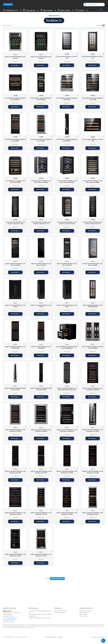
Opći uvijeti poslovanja (61, 611)
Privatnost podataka (51, 637)
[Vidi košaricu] (104, 10)
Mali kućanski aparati (86, 611)
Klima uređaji (65, 10)
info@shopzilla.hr (12, 618)
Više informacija (14, 65)
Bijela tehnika (48, 10)
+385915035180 (10, 620)
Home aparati (31, 10)
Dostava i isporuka (8, 622)
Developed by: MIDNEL (98, 637)
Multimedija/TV (84, 613)
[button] (101, 10)
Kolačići (60, 637)
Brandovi (81, 10)
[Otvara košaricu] (103, 641)
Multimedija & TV (12, 10)
